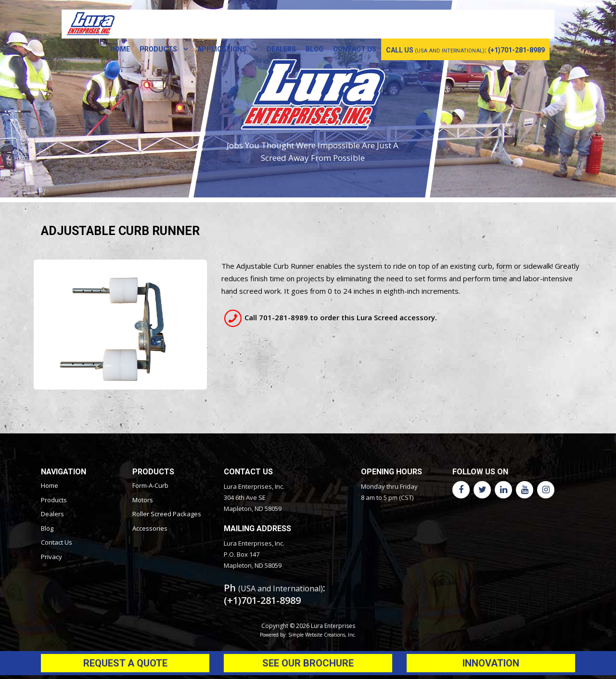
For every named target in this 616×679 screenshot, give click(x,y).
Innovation (491, 663)
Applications (223, 49)
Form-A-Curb (150, 485)
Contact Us (355, 49)
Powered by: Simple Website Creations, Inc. (308, 635)
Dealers (281, 49)
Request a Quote (125, 663)
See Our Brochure (308, 663)
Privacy (51, 557)
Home (120, 49)
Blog (314, 49)
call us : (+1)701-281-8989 (465, 50)
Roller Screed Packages (167, 514)
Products (159, 49)
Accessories (150, 528)
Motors (143, 500)
